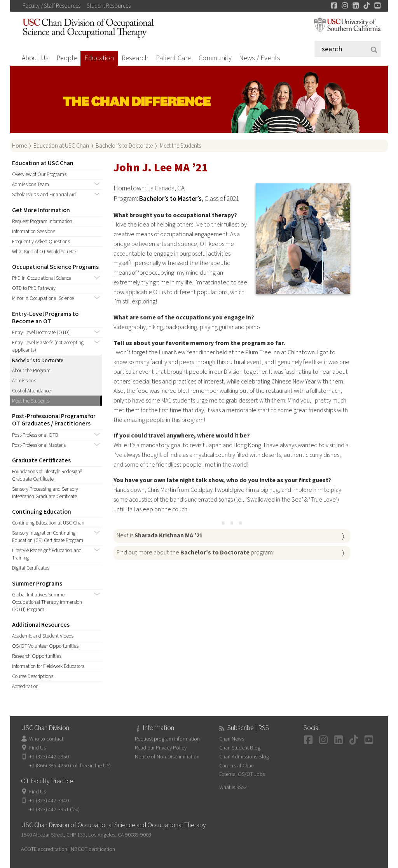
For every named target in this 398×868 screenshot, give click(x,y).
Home (19, 146)
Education (99, 58)
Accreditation (25, 686)
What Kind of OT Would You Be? (44, 252)
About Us (35, 58)
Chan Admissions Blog (244, 757)
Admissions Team (31, 184)
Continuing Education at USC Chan (48, 523)
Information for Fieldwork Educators (48, 666)
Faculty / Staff (51, 6)
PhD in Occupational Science (42, 278)
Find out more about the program (195, 553)
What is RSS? (233, 787)
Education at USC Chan (61, 146)
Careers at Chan (237, 766)
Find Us (38, 748)
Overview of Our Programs (39, 174)
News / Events (260, 58)
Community (215, 58)
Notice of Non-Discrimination (167, 757)
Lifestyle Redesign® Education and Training (47, 554)
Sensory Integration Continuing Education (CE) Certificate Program (48, 537)
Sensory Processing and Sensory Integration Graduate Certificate (45, 493)
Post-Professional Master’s (39, 445)
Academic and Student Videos (43, 636)
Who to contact (46, 739)
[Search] (348, 49)
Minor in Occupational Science (43, 298)
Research (135, 58)
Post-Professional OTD (35, 435)
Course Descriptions (33, 676)
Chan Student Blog (240, 748)
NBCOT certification (93, 849)
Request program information (167, 739)
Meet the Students (180, 146)
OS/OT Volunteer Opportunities (45, 646)
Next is (160, 535)
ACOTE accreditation (44, 849)
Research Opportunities (37, 656)
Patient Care (173, 58)
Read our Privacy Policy (161, 748)
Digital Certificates (31, 568)
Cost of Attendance (31, 391)
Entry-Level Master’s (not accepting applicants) (48, 346)
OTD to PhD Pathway (34, 288)
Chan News (232, 739)
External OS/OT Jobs (242, 774)
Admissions (24, 381)
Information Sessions (34, 231)
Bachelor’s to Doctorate (124, 146)
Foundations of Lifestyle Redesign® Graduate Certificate (47, 475)
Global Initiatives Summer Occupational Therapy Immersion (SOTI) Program (47, 602)
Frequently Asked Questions (41, 241)
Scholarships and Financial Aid (44, 194)
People (67, 58)
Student (109, 6)
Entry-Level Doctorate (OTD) (41, 332)
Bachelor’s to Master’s (170, 199)
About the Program (31, 370)
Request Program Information (42, 221)
